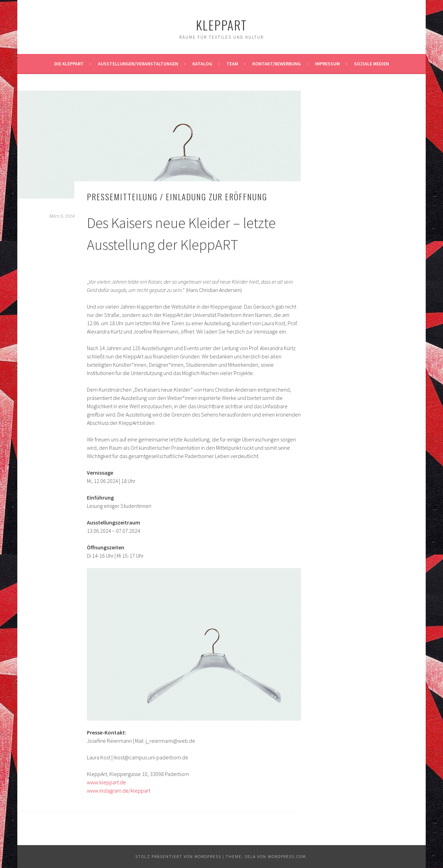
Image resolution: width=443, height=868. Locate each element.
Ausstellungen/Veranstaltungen (138, 64)
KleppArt (221, 25)
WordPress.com (287, 856)
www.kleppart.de (106, 782)
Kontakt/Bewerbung (277, 64)
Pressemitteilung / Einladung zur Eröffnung (177, 197)
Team (232, 64)
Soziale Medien (372, 64)
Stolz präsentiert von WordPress (178, 856)
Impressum (327, 64)
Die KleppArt (69, 64)
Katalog (202, 64)
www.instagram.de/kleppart (119, 791)
